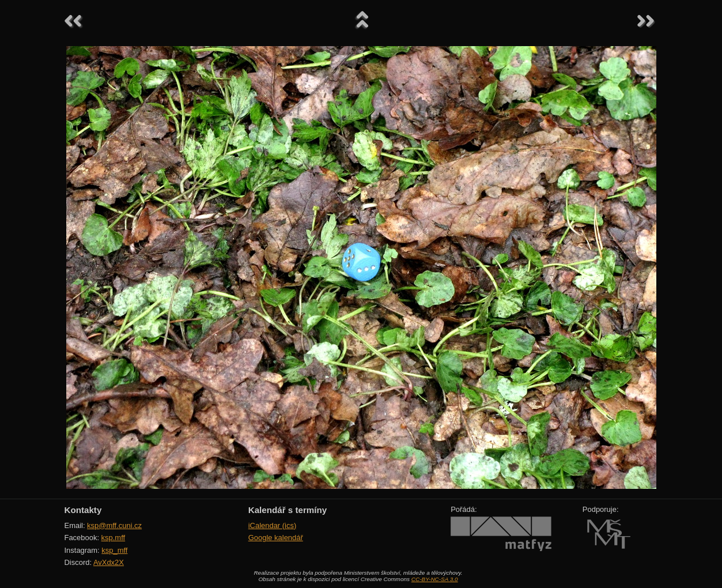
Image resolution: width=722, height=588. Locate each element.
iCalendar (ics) (273, 525)
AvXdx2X (109, 562)
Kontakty (83, 510)
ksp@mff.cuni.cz (114, 525)
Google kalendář (276, 538)
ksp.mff (114, 538)
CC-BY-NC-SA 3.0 (435, 579)
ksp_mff (114, 550)
